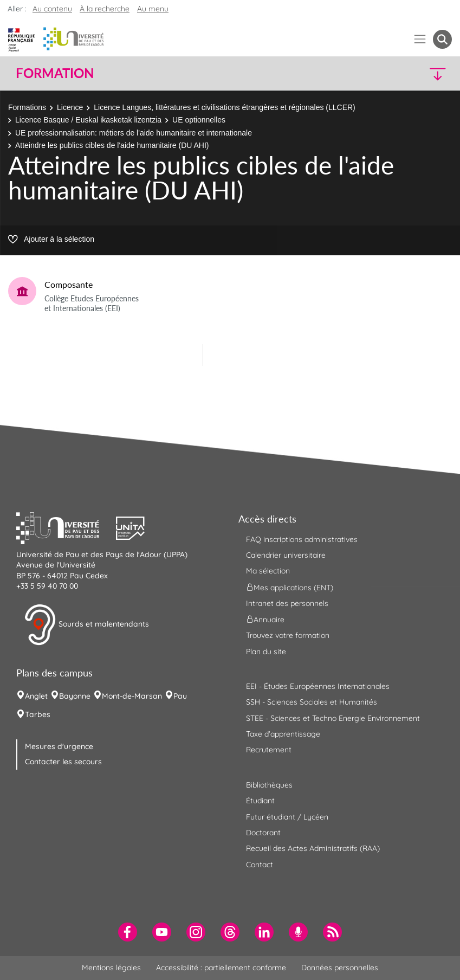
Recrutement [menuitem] (269, 750)
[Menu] (420, 39)
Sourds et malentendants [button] (86, 625)
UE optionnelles (199, 120)
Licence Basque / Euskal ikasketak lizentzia (88, 120)
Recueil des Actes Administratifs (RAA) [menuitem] (313, 848)
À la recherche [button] (105, 9)
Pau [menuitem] (180, 696)
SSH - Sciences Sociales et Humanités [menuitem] (312, 702)
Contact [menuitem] (260, 865)
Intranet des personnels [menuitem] (287, 603)
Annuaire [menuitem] (265, 620)
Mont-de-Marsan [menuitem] (132, 696)
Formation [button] (55, 73)
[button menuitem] (442, 39)
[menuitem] (128, 932)
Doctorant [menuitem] (263, 833)
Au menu (153, 9)
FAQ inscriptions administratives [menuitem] (302, 539)
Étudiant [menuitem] (260, 801)
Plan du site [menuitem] (266, 652)
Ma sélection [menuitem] (268, 571)
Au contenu (52, 9)
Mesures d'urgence (59, 746)
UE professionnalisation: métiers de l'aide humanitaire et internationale (134, 133)
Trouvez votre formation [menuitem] (288, 635)
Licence (70, 107)
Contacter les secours (63, 762)
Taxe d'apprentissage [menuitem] (283, 734)
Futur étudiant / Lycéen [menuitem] (287, 817)
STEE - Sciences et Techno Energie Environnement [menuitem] (333, 718)
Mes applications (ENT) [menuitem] (290, 587)
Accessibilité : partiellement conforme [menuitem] (221, 968)
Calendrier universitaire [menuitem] (286, 555)
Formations (27, 107)
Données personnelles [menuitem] (340, 968)
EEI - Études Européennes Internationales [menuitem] (318, 686)
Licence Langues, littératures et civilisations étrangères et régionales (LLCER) (224, 107)
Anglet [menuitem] (36, 696)
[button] (399, 73)
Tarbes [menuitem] (38, 714)
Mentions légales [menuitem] (111, 968)
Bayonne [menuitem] (75, 696)
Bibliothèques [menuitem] (269, 785)
